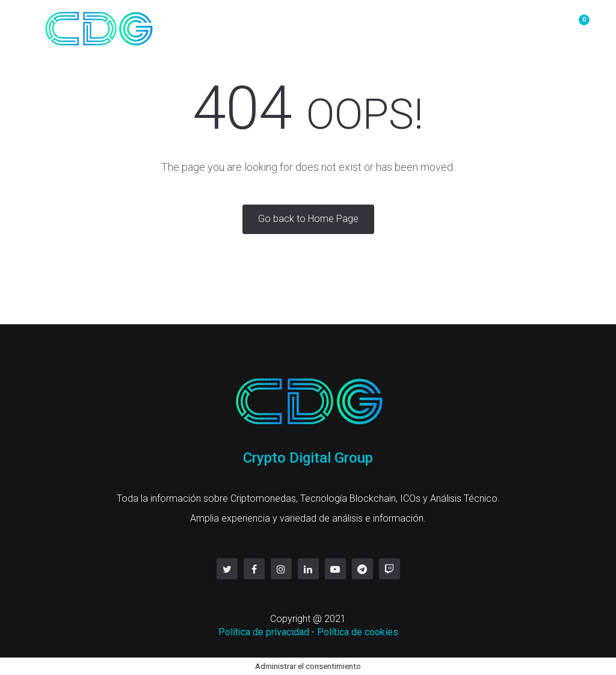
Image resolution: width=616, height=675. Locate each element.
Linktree (528, 26)
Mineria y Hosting (325, 26)
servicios (468, 26)
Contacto (406, 26)
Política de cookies (358, 632)
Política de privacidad (264, 632)
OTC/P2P (242, 26)
